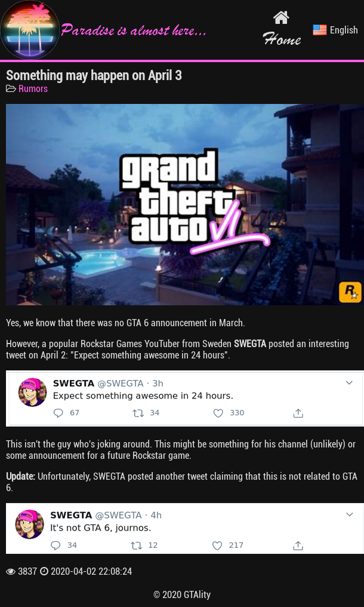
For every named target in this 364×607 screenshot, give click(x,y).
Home (281, 29)
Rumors (33, 89)
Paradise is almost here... (103, 30)
